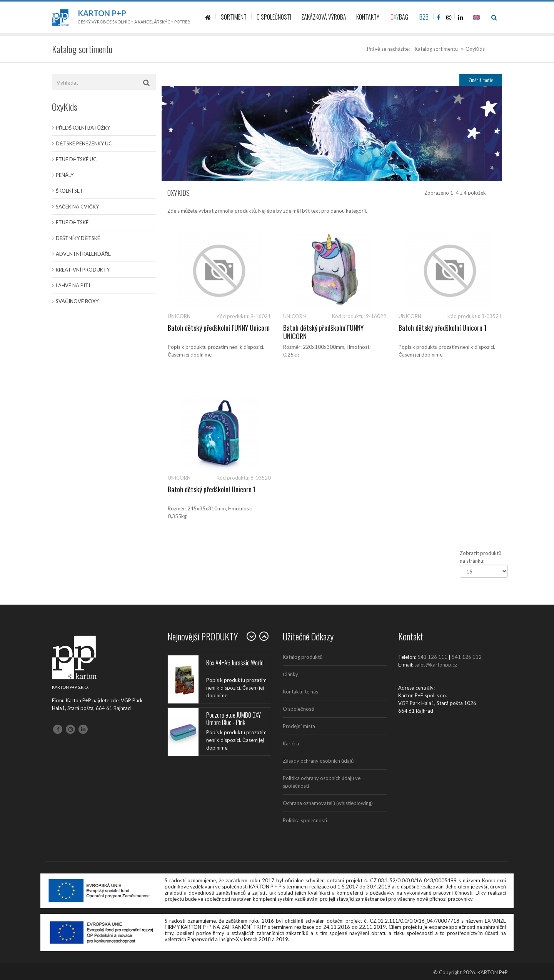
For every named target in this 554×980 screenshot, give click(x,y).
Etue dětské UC (76, 159)
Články (290, 674)
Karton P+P (102, 13)
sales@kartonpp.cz (436, 665)
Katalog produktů (303, 657)
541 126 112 (467, 657)
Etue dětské (72, 222)
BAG (399, 17)
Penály (65, 175)
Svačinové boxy (77, 301)
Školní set (69, 191)
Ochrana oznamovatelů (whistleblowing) (328, 803)
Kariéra (291, 743)
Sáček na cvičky (77, 207)
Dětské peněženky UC (84, 143)
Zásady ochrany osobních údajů (318, 761)
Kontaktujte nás (300, 692)
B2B (424, 17)
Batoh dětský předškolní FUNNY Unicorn (219, 328)
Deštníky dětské (78, 238)
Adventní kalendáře (83, 254)
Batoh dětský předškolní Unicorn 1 (443, 328)
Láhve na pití (73, 285)
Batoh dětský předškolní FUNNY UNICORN (323, 332)
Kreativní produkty (83, 270)
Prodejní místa (299, 726)
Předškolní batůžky (83, 128)
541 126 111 (432, 657)
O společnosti (299, 709)
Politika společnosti (305, 820)
